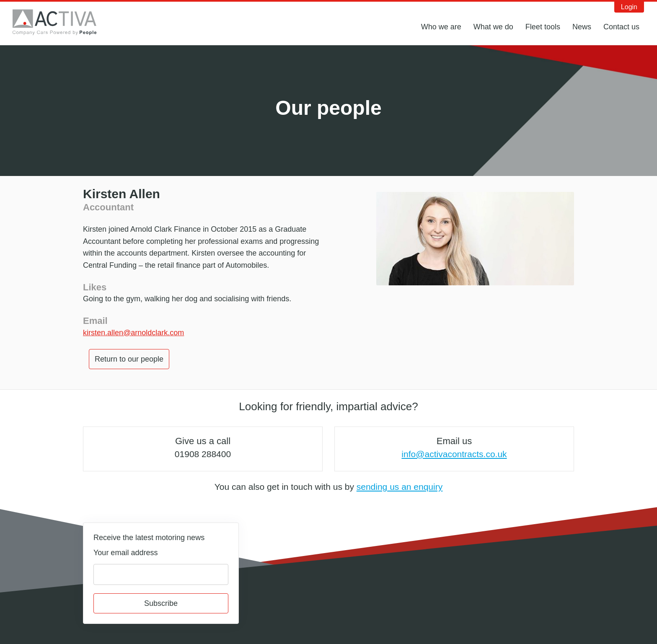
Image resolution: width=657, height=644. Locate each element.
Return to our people (129, 359)
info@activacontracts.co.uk (454, 454)
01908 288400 (203, 454)
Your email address (125, 553)
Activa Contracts (61, 22)
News (582, 27)
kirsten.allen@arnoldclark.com (133, 333)
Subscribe (161, 603)
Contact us (621, 27)
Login (629, 7)
